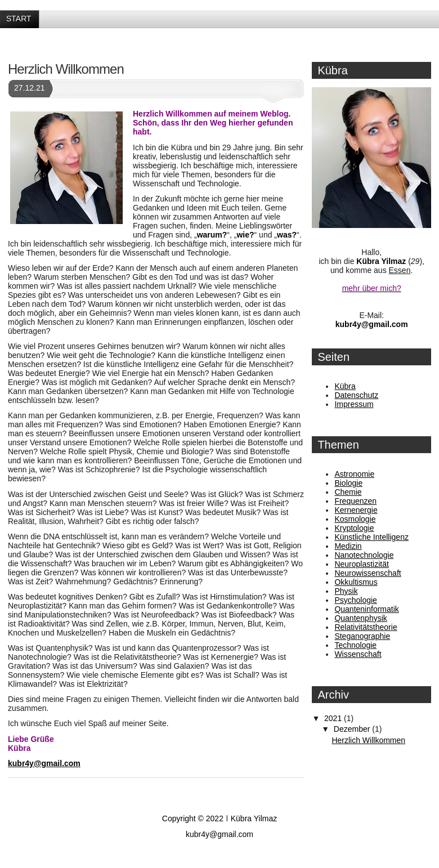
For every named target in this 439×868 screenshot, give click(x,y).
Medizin (348, 546)
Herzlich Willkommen (66, 69)
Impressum (354, 404)
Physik (346, 591)
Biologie (348, 483)
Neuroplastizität (362, 564)
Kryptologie (354, 528)
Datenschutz (356, 395)
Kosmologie (355, 519)
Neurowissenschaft (368, 573)
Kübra (345, 386)
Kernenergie (356, 510)
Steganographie (362, 636)
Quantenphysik (360, 618)
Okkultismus (356, 582)
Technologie (355, 645)
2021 (334, 718)
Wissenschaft (358, 654)
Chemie (348, 492)
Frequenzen (355, 501)
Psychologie (356, 600)
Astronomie (354, 474)
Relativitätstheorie (366, 627)
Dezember (353, 729)
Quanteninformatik (366, 609)
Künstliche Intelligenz (371, 537)
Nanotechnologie (364, 555)
